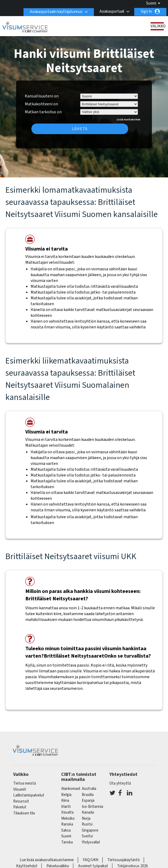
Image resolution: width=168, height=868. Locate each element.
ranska (67, 824)
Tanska (67, 842)
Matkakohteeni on (41, 104)
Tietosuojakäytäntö (124, 860)
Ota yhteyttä (120, 783)
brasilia (88, 795)
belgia (66, 795)
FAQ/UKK (91, 860)
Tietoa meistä (25, 783)
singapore (90, 830)
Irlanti (66, 807)
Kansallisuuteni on (42, 96)
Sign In (146, 11)
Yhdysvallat (91, 842)
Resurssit (21, 801)
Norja (86, 819)
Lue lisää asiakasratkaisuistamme (47, 860)
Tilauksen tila (24, 813)
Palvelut (20, 807)
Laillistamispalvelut (29, 795)
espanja (88, 801)
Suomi (151, 3)
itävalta (67, 812)
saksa (66, 830)
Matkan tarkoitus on (43, 111)
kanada (88, 812)
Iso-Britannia (92, 807)
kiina (65, 801)
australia (89, 789)
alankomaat (71, 789)
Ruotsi (87, 824)
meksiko (68, 819)
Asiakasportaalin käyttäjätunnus (56, 11)
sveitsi (87, 836)
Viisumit (20, 789)
